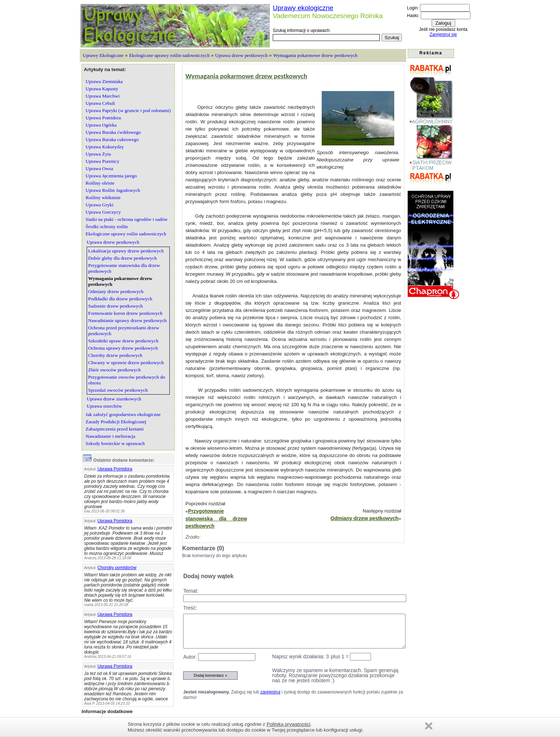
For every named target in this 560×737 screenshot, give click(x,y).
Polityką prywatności (289, 724)
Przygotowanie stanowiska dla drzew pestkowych (216, 518)
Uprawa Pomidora (115, 469)
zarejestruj (270, 692)
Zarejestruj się (443, 34)
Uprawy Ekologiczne (103, 55)
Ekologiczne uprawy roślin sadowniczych (169, 55)
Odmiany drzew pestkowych (365, 518)
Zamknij (429, 726)
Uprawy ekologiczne (303, 8)
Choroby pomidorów (117, 568)
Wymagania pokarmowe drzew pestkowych (315, 55)
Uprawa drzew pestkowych (241, 55)
